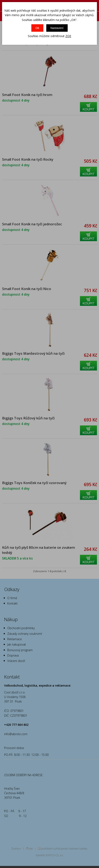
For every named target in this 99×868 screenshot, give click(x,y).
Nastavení (57, 28)
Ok (37, 28)
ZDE (68, 36)
